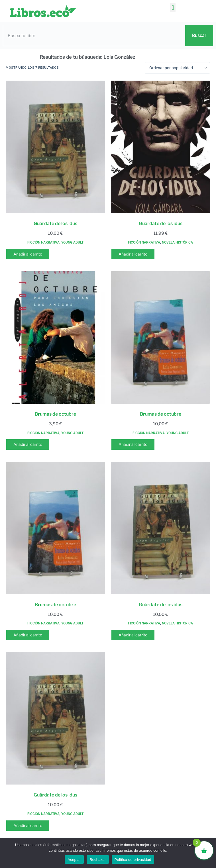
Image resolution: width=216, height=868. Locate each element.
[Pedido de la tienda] (177, 68)
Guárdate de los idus (55, 223)
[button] (173, 8)
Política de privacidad (133, 860)
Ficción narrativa (43, 242)
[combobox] (93, 36)
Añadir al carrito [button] (28, 254)
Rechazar (98, 860)
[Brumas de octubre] (55, 337)
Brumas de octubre (55, 414)
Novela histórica (177, 242)
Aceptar (74, 860)
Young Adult (72, 242)
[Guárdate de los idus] (55, 147)
